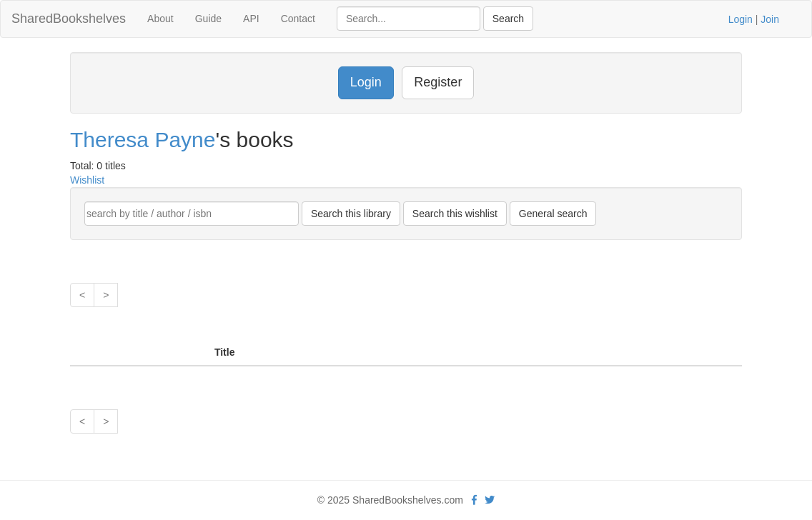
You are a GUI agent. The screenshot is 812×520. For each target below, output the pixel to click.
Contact (298, 19)
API (251, 19)
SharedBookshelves (69, 19)
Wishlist (87, 180)
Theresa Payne (143, 140)
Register (438, 82)
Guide (208, 19)
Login (741, 19)
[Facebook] (474, 500)
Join (770, 19)
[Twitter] (490, 500)
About (160, 19)
